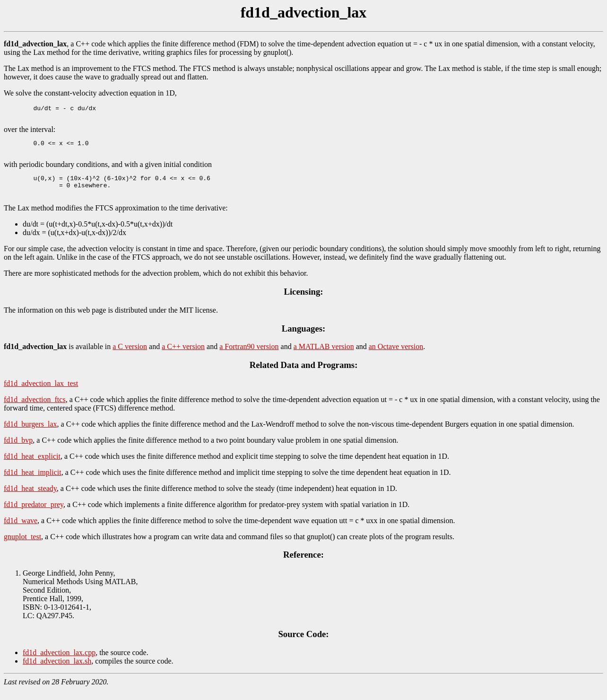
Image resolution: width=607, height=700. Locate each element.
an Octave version (396, 356)
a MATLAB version (324, 356)
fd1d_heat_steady (30, 498)
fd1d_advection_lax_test (41, 393)
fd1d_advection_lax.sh (57, 671)
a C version (130, 356)
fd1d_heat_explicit (32, 466)
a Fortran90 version (249, 356)
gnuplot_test (22, 547)
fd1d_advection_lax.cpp (59, 662)
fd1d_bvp (18, 450)
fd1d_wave (21, 530)
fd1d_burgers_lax (30, 434)
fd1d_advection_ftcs (35, 409)
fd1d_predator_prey (34, 514)
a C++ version (183, 356)
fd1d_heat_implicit (33, 482)
